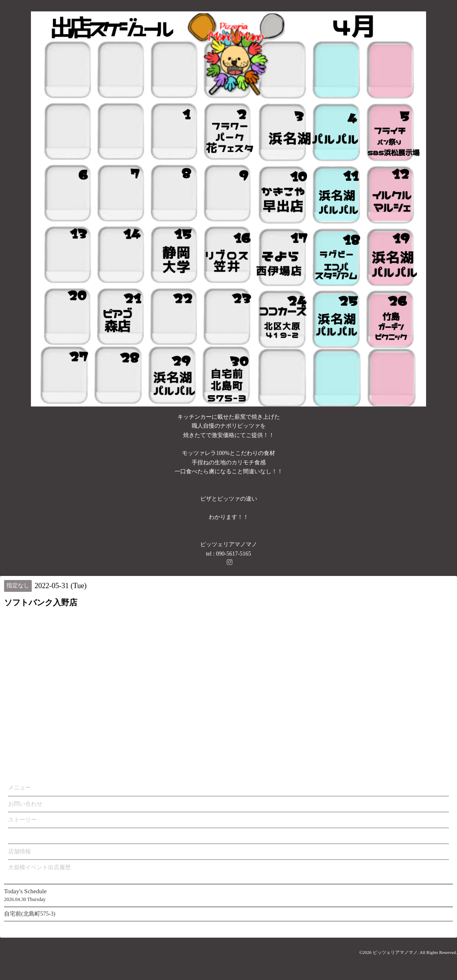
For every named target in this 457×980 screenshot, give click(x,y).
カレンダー (22, 836)
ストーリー (22, 820)
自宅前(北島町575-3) (30, 914)
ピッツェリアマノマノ (395, 952)
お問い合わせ (25, 804)
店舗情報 (20, 851)
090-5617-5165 (234, 554)
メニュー (20, 788)
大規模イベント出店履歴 (39, 867)
